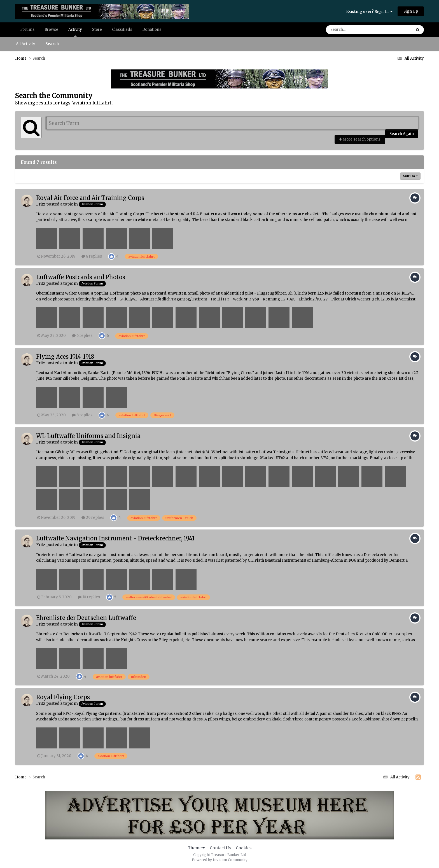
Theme (196, 848)
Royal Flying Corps (63, 697)
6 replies (82, 336)
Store (97, 30)
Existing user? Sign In (369, 12)
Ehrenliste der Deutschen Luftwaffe (86, 618)
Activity (75, 32)
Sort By (410, 176)
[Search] (353, 30)
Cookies (244, 848)
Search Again (402, 134)
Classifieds (122, 30)
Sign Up (411, 11)
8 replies (92, 256)
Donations (152, 30)
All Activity (26, 44)
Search (52, 44)
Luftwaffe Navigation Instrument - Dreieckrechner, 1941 (115, 538)
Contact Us (220, 848)
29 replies (93, 518)
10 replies (89, 597)
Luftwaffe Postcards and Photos (81, 277)
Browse (51, 30)
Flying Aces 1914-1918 (65, 357)
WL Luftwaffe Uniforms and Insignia (88, 436)
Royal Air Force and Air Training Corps (90, 198)
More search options (360, 139)
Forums (27, 30)
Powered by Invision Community (220, 860)
